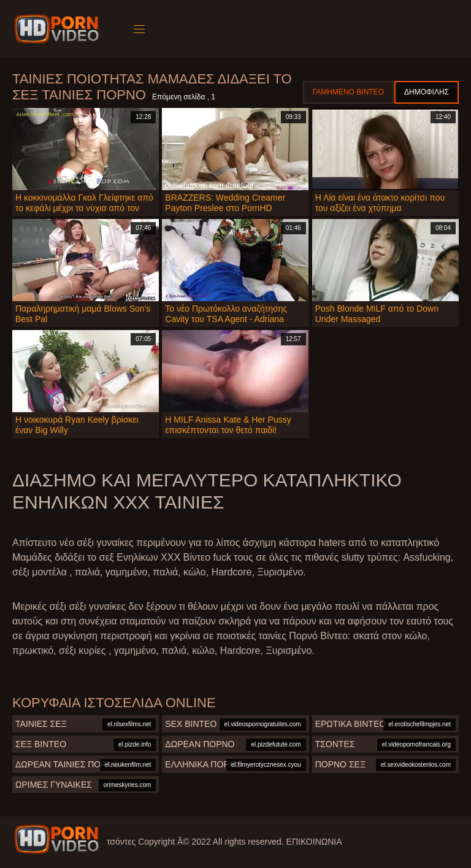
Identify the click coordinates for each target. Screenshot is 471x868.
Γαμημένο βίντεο (348, 92)
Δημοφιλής (427, 92)
